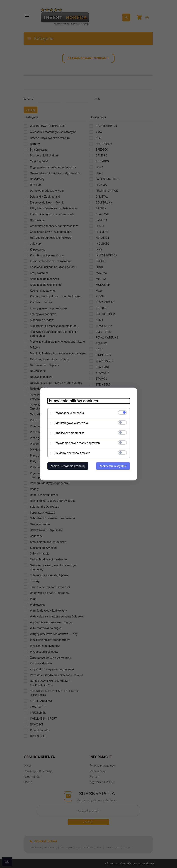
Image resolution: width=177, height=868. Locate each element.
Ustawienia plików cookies (73, 401)
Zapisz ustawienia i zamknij (68, 466)
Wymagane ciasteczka (70, 413)
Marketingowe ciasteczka (72, 423)
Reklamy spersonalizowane (73, 453)
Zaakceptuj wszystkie (113, 466)
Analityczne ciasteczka (70, 433)
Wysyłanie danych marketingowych (78, 443)
